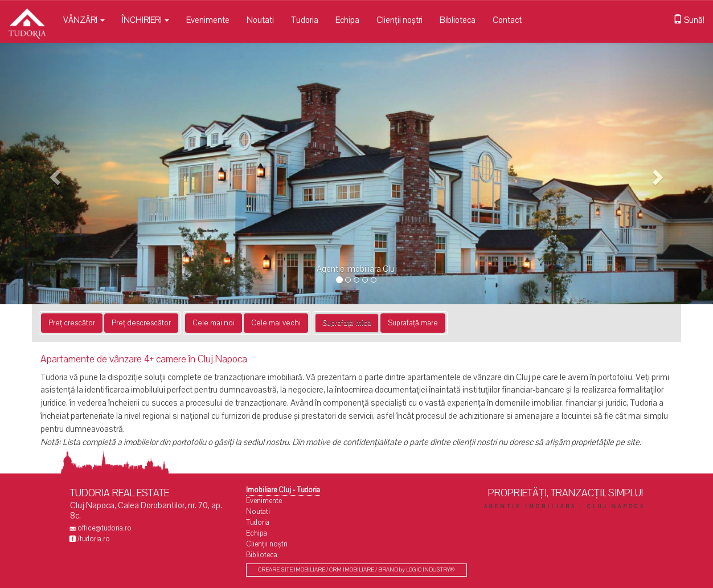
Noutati (260, 20)
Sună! (689, 20)
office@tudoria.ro (105, 528)
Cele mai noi (214, 323)
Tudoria (305, 20)
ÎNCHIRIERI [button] (146, 20)
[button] (54, 173)
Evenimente (208, 20)
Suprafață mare (413, 323)
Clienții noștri (399, 20)
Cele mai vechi (276, 323)
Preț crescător (72, 323)
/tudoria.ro (94, 539)
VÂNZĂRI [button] (84, 20)
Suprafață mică (347, 323)
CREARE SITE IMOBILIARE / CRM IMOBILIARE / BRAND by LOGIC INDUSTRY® (356, 570)
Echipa (347, 20)
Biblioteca (458, 20)
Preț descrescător (141, 323)
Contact (507, 20)
